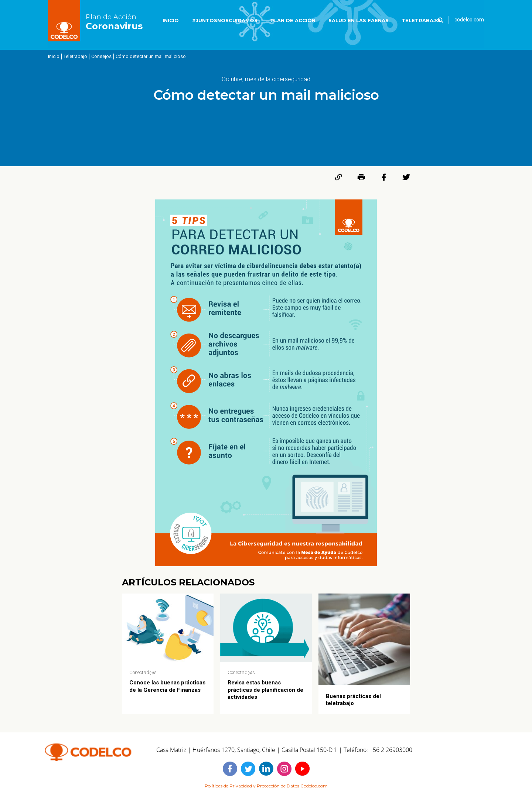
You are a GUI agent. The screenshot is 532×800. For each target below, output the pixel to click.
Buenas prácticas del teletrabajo (353, 700)
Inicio (54, 56)
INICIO (171, 20)
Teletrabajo (75, 56)
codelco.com (469, 20)
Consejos (101, 56)
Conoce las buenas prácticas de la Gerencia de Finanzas (167, 686)
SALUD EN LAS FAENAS (359, 20)
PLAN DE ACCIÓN (293, 20)
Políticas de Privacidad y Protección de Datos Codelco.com (266, 786)
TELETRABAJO (421, 20)
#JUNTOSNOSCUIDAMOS (225, 20)
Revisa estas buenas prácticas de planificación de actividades (265, 690)
